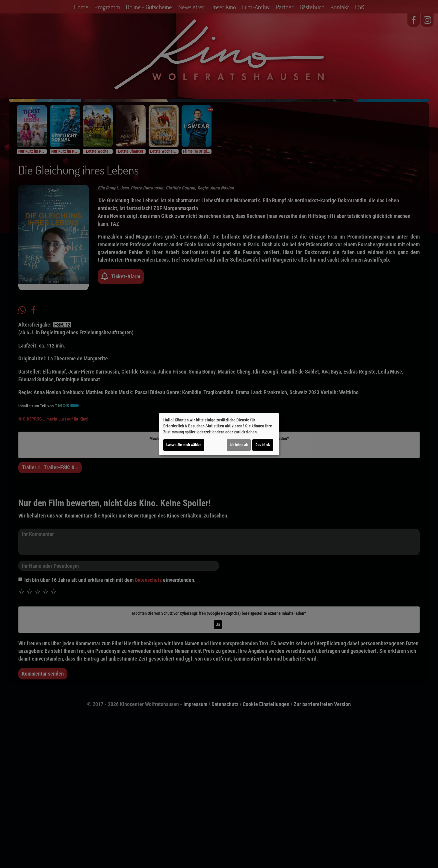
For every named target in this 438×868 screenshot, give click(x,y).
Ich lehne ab (239, 445)
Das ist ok (263, 445)
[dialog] (219, 434)
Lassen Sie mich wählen (184, 445)
